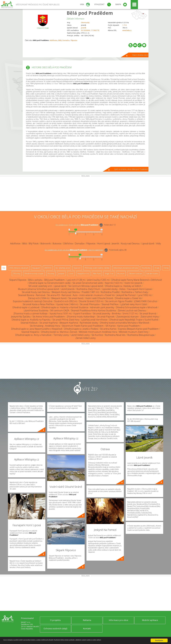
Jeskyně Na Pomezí (126, 295)
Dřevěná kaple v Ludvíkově (26, 307)
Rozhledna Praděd (110, 292)
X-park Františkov (82, 314)
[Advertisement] (86, 194)
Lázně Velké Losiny (80, 335)
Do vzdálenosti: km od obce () (74, 250)
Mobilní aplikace (150, 620)
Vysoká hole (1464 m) (67, 304)
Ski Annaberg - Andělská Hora (45, 326)
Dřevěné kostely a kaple (34, 274)
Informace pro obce (118, 620)
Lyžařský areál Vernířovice (94, 320)
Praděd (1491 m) (90, 292)
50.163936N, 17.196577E (90, 30)
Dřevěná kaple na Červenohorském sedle (50, 283)
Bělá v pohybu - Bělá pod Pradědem (46, 280)
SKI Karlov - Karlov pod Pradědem (123, 326)
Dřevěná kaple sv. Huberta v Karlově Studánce (65, 307)
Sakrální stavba (152, 274)
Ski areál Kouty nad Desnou (36, 292)
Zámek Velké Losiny (85, 338)
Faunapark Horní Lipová (139, 289)
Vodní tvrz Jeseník (133, 283)
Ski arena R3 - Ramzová (59, 295)
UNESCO (48, 268)
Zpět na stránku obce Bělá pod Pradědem (131, 169)
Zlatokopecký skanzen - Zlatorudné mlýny (138, 317)
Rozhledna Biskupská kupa (141, 335)
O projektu (55, 620)
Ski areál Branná (148, 314)
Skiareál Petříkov (110, 304)
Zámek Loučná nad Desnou (132, 310)
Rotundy (51, 274)
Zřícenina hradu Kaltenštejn (81, 317)
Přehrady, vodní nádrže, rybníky (97, 268)
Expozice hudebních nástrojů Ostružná (33, 301)
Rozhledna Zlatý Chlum (88, 289)
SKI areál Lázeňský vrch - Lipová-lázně (47, 286)
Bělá (60, 40)
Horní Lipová (104, 243)
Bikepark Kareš (59, 298)
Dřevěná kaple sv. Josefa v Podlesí (81, 329)
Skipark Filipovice (18, 280)
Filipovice (74, 40)
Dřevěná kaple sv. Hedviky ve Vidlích (123, 286)
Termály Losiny (61, 335)
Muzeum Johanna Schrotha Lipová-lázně (38, 289)
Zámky (166, 268)
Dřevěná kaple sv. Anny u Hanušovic (33, 335)
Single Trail (109, 274)
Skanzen (77, 268)
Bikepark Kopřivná (69, 323)
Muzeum (121, 274)
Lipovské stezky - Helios (114, 289)
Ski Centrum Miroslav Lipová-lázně (86, 286)
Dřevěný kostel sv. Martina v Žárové (59, 332)
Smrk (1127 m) (130, 314)
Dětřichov (68, 243)
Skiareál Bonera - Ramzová (32, 295)
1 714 (124, 25)
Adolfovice (53, 40)
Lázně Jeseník (68, 289)
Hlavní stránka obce (140, 55)
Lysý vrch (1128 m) (76, 280)
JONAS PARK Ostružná (146, 301)
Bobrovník (46, 243)
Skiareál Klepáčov (30, 332)
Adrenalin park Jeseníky (102, 307)
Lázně (71, 274)
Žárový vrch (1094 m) (39, 298)
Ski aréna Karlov (108, 329)
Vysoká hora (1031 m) (61, 314)
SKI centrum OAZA (60, 310)
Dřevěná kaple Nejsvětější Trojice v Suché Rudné (134, 320)
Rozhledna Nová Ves (115, 335)
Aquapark (36, 268)
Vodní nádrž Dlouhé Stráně (99, 298)
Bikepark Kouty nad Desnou (66, 292)
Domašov (66, 40)
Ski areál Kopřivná (49, 323)
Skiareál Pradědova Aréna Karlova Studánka (93, 310)
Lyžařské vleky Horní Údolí (134, 304)
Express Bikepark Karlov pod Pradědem (138, 329)
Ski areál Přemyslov (90, 304)
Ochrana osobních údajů (55, 628)
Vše (4, 268)
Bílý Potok (34, 243)
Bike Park (97, 274)
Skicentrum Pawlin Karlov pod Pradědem (83, 326)
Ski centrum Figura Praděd (119, 301)
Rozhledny (146, 268)
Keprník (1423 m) (114, 283)
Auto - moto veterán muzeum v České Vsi (94, 295)
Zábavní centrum (135, 274)
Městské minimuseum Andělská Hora (98, 332)
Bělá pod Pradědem (90, 13)
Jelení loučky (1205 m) (98, 280)
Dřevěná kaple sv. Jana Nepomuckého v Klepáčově (37, 329)
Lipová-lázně (148, 243)
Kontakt (87, 628)
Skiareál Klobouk (29, 323)
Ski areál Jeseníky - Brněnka (107, 314)
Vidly (158, 243)
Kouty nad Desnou (130, 243)
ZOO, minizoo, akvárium (19, 268)
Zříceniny (17, 274)
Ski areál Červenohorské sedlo (88, 283)
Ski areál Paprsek (106, 317)
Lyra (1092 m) (145, 295)
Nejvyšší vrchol (83, 274)
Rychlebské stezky (89, 323)
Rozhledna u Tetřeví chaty (135, 292)
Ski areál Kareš (76, 298)
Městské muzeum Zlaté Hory (134, 332)
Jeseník (84, 28)
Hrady (157, 268)
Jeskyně (61, 274)
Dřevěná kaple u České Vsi (128, 298)
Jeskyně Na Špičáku (21, 317)
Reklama (87, 620)
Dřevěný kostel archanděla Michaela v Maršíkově (124, 323)
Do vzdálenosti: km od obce (77, 225)
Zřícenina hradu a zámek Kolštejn (31, 314)
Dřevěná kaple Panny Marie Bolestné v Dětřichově (137, 280)
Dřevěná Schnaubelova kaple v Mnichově (137, 307)
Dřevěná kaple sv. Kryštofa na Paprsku (31, 320)
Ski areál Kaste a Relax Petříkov (39, 304)
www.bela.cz (127, 30)
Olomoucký (85, 22)
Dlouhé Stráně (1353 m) (91, 301)
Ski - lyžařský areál (63, 268)
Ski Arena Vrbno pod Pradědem (49, 317)
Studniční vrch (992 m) (66, 301)
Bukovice (57, 243)
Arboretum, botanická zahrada (126, 268)
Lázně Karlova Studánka (36, 310)
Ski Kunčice (97, 335)
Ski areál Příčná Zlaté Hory (66, 320)
